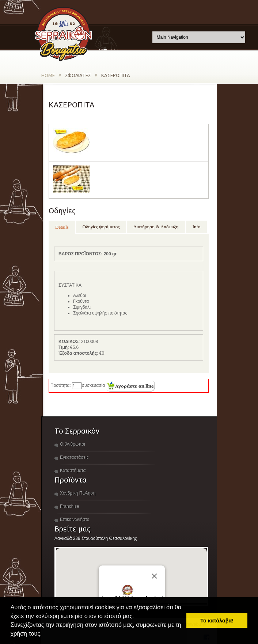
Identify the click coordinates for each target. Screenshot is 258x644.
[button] (45, 635)
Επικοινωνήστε (75, 519)
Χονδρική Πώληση (78, 493)
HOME (48, 75)
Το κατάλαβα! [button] (217, 621)
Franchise (70, 506)
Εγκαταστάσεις (74, 457)
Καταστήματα (73, 470)
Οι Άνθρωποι (73, 444)
